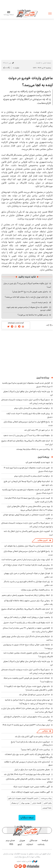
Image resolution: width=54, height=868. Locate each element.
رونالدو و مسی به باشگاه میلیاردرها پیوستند (33, 449)
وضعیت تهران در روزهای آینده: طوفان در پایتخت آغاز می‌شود (27, 617)
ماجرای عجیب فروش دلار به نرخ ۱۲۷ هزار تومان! (30, 292)
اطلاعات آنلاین (27, 13)
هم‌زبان (22, 840)
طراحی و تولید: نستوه (27, 861)
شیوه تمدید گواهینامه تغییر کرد (38, 462)
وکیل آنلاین (48, 803)
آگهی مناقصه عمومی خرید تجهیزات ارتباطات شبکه (31, 792)
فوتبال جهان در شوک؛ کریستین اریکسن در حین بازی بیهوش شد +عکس (28, 575)
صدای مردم (10, 840)
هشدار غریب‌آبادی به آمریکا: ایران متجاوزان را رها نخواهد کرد (27, 546)
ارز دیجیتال (15, 803)
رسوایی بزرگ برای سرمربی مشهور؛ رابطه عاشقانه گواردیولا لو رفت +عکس (29, 602)
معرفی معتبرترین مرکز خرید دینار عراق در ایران (32, 770)
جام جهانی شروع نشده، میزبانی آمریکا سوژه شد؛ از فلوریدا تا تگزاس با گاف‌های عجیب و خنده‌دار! (29, 688)
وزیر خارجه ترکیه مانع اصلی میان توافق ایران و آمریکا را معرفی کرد (28, 663)
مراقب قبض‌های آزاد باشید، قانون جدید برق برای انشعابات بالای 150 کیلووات (29, 756)
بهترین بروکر (25, 803)
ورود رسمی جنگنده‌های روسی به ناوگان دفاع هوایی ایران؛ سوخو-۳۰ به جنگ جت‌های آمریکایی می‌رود (30, 508)
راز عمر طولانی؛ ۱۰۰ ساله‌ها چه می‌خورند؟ (33, 315)
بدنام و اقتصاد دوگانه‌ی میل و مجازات (35, 590)
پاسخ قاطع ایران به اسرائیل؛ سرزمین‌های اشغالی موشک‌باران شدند (28, 424)
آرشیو (20, 844)
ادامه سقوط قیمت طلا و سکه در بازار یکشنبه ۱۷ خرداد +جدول (27, 623)
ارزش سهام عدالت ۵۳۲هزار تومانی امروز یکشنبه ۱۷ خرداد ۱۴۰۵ (26, 725)
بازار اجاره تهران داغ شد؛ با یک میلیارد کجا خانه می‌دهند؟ (26, 297)
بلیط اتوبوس (47, 808)
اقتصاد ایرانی (37, 803)
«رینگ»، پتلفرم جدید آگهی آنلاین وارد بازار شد (32, 736)
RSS (11, 844)
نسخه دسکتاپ (27, 818)
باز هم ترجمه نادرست (40, 302)
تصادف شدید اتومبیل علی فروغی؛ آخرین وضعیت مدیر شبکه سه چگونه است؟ (28, 680)
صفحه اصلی (47, 63)
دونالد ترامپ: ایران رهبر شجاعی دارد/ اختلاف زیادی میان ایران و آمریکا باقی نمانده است (27, 710)
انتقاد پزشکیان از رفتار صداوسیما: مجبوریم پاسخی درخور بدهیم (26, 595)
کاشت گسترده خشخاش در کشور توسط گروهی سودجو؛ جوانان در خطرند (28, 517)
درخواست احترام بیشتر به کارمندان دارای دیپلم (32, 408)
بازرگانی (45, 731)
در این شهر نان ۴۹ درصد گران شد (37, 430)
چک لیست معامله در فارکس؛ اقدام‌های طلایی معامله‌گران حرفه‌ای (29, 780)
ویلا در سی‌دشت (46, 798)
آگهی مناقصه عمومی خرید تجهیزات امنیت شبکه (32, 787)
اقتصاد (38, 63)
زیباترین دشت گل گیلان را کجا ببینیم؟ (35, 750)
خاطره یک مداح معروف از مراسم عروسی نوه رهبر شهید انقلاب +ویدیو (29, 309)
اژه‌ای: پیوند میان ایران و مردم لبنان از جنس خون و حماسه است (26, 560)
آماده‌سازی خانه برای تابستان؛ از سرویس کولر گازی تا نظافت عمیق (28, 763)
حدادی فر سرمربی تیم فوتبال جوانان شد (34, 695)
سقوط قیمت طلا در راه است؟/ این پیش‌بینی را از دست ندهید (27, 435)
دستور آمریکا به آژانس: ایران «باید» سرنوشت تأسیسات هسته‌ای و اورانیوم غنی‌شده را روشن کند (27, 402)
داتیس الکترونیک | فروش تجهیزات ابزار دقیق (23, 798)
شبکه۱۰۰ (45, 840)
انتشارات (30, 844)
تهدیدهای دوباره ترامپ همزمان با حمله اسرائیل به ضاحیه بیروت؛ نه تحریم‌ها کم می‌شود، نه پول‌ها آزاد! (29, 702)
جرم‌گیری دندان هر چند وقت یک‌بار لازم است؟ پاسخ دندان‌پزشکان (32, 743)
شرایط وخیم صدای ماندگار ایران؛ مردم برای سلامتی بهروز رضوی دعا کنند (27, 638)
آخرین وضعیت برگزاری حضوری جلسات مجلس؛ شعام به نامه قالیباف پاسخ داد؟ (28, 655)
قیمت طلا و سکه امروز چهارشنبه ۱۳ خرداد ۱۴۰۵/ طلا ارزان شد (27, 774)
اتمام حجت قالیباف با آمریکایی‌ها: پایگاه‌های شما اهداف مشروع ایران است (27, 443)
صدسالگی (33, 840)
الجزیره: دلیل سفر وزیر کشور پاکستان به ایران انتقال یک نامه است (28, 533)
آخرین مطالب (43, 540)
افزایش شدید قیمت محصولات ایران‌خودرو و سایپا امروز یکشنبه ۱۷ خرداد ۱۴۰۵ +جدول (27, 491)
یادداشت (41, 844)
